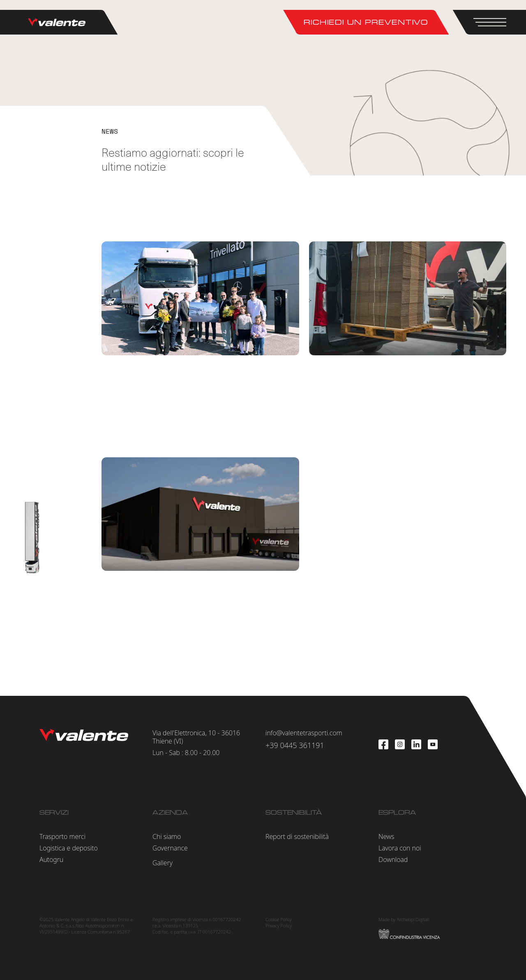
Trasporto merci (62, 836)
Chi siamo (167, 836)
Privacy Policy (279, 926)
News (386, 836)
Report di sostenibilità (297, 836)
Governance (170, 848)
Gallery (163, 863)
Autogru (51, 860)
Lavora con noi (400, 848)
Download (393, 860)
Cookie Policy (279, 919)
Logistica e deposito (69, 848)
